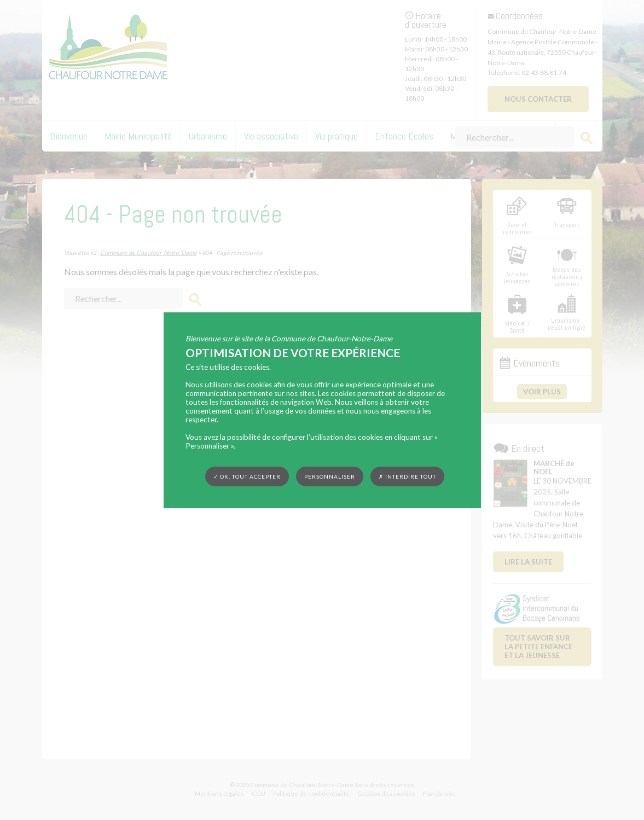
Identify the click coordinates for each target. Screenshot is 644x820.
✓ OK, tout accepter (247, 476)
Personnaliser (330, 476)
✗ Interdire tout (407, 476)
